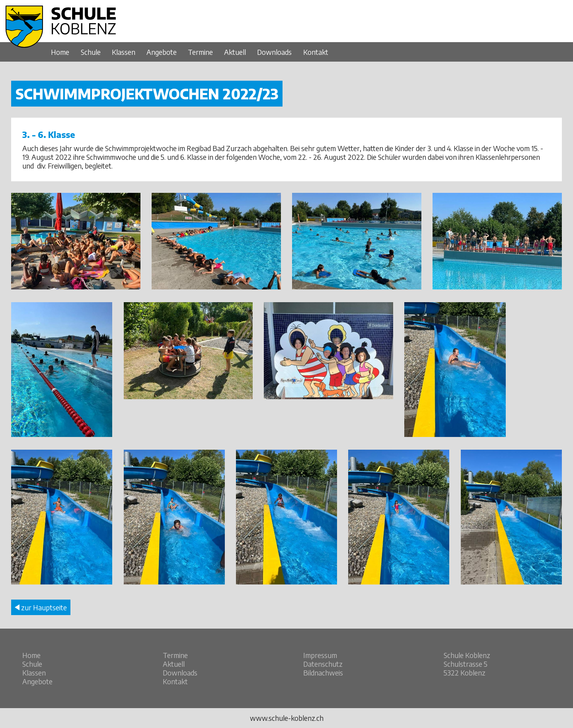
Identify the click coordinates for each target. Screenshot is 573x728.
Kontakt (316, 52)
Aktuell (235, 52)
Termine (200, 52)
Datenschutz (323, 664)
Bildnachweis (323, 673)
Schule (91, 52)
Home (60, 52)
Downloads (274, 52)
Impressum (320, 655)
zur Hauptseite (41, 608)
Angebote (162, 52)
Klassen (124, 52)
